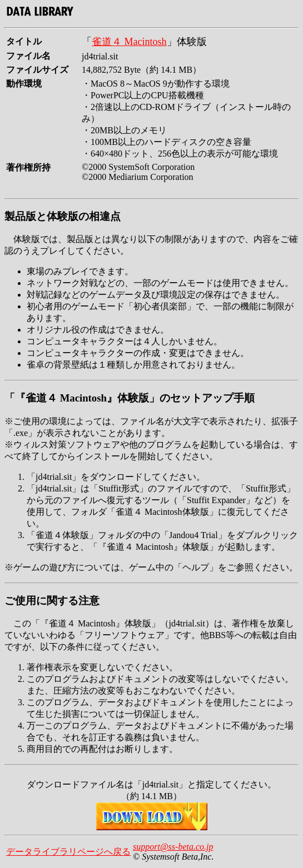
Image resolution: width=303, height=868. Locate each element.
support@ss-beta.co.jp (173, 847)
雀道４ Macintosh (129, 42)
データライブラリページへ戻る (68, 852)
